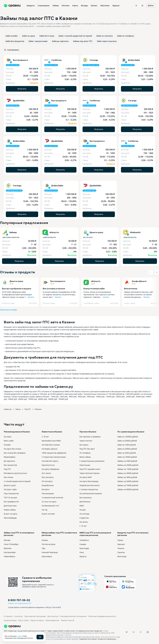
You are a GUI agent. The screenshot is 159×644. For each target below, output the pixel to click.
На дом (83, 510)
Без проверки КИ (11, 502)
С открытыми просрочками (54, 457)
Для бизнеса (85, 502)
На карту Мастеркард (89, 481)
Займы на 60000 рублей (128, 481)
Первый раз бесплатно (90, 485)
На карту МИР (86, 477)
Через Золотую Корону (90, 473)
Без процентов (10, 465)
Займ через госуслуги (107, 41)
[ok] (141, 632)
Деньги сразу (16, 281)
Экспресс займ (10, 489)
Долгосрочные (10, 506)
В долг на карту (11, 514)
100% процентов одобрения (54, 453)
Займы (18, 409)
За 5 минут (46, 473)
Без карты (84, 445)
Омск (82, 552)
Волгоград (122, 556)
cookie (19, 636)
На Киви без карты (50, 461)
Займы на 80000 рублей (128, 489)
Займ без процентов (15, 41)
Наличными (85, 465)
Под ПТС (28, 409)
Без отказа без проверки (15, 453)
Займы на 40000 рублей (128, 473)
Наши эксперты (37, 620)
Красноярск (47, 556)
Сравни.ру (8, 409)
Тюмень (121, 548)
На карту (8, 437)
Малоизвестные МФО (51, 441)
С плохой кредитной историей (17, 481)
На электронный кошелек (91, 493)
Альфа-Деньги (139, 281)
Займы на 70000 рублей (128, 485)
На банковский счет (50, 506)
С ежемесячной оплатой (52, 498)
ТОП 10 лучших (10, 498)
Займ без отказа (47, 36)
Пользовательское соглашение (73, 616)
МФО (82, 506)
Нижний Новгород (50, 552)
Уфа (43, 548)
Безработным (48, 485)
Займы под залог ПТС (83, 41)
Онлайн (7, 445)
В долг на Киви (48, 514)
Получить (22, 89)
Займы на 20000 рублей (128, 465)
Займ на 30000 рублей (127, 441)
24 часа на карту (49, 502)
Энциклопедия (10, 620)
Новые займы (10, 510)
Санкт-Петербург (11, 544)
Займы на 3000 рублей (127, 477)
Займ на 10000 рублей (127, 457)
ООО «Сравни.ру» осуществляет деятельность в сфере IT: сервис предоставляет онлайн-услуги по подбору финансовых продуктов (53, 631)
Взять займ (9, 441)
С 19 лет (83, 526)
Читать (31, 297)
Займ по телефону (125, 36)
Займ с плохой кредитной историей (75, 36)
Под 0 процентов (11, 493)
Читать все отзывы (8, 310)
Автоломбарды (10, 518)
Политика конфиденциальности (102, 616)
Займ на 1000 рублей (127, 445)
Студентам (84, 518)
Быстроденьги (58, 281)
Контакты (19, 616)
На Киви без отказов (51, 445)
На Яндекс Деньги (50, 449)
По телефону (85, 453)
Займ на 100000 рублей (128, 437)
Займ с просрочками (38, 41)
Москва (7, 540)
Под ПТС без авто (87, 449)
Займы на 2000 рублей (127, 461)
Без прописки (86, 498)
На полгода (84, 514)
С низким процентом (89, 489)
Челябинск (84, 540)
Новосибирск (10, 556)
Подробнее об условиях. (88, 639)
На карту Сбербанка (50, 469)
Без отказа (8, 477)
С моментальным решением (92, 461)
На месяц (84, 522)
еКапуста (96, 281)
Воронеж (8, 548)
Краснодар (84, 548)
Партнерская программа (35, 616)
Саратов (121, 552)
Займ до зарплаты (60, 41)
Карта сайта (23, 620)
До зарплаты (9, 461)
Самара (83, 544)
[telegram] (126, 632)
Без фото (46, 489)
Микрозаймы (10, 457)
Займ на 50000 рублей (127, 449)
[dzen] (148, 632)
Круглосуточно (48, 465)
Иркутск (83, 556)
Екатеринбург (10, 552)
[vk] (134, 632)
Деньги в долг (10, 485)
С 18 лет (45, 437)
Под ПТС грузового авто (90, 469)
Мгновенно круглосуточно (15, 473)
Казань (45, 540)
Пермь (120, 540)
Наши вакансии (52, 620)
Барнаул (121, 544)
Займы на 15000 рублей (128, 469)
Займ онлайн (12, 36)
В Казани (38, 409)
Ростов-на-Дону (48, 544)
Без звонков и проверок (90, 437)
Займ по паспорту (104, 36)
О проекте (8, 616)
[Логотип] (62, 626)
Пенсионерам (48, 493)
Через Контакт (86, 441)
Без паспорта (48, 477)
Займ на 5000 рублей (127, 453)
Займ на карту (28, 36)
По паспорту (47, 481)
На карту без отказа (12, 449)
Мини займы (85, 457)
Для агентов (53, 616)
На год (45, 510)
